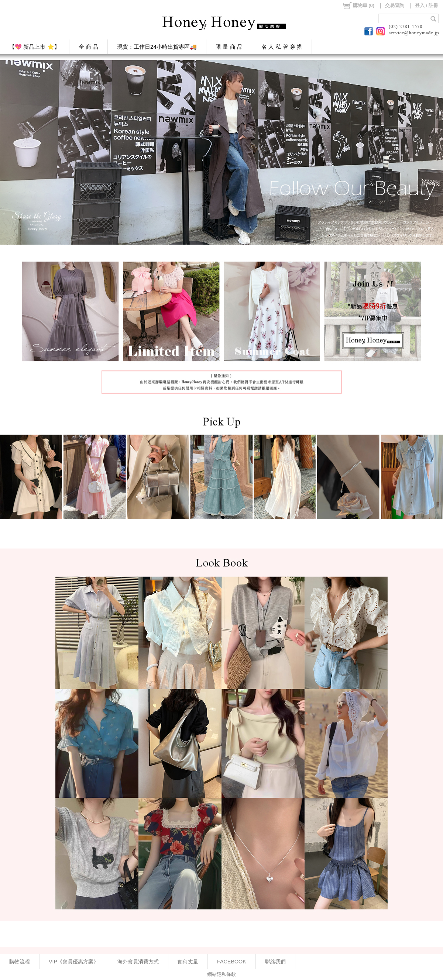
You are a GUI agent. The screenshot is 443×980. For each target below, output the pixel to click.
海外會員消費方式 (138, 962)
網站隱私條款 (221, 974)
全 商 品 (89, 47)
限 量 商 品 (229, 47)
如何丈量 (188, 962)
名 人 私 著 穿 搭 (282, 47)
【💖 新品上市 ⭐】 (35, 47)
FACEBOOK (232, 962)
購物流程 (20, 962)
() (358, 6)
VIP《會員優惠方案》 (74, 962)
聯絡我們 (275, 962)
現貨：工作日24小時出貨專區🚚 (157, 47)
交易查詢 (395, 5)
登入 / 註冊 (427, 5)
